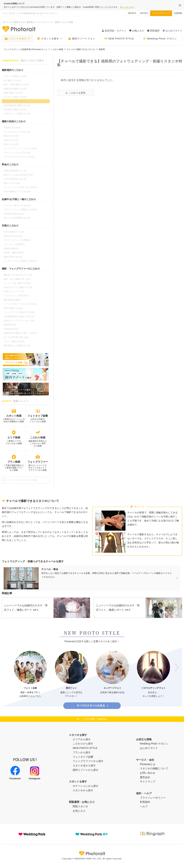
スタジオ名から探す (84, 765)
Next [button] (175, 668)
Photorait (92, 853)
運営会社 (145, 777)
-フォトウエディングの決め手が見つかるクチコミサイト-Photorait (19, 29)
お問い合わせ (148, 773)
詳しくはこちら (127, 7)
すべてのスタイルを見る (93, 706)
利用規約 (145, 802)
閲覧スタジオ (80, 806)
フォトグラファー (38, 462)
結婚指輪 (178, 13)
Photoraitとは (148, 764)
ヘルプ (144, 806)
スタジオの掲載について (154, 768)
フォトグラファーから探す (88, 761)
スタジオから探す (83, 790)
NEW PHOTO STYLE (119, 39)
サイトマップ (148, 781)
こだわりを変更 (76, 93)
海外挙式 (144, 13)
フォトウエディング (161, 13)
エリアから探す (82, 739)
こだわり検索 (38, 437)
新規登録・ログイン (114, 31)
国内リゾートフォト (82, 39)
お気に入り (79, 811)
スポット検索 (14, 416)
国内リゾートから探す (86, 770)
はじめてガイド (172, 31)
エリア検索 (14, 437)
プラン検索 (14, 462)
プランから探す (82, 752)
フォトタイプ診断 (38, 416)
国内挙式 (132, 13)
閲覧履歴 (153, 31)
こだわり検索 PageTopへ (95, 719)
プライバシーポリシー (153, 798)
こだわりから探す (83, 744)
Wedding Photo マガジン (160, 39)
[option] (30, 674)
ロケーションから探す (86, 786)
